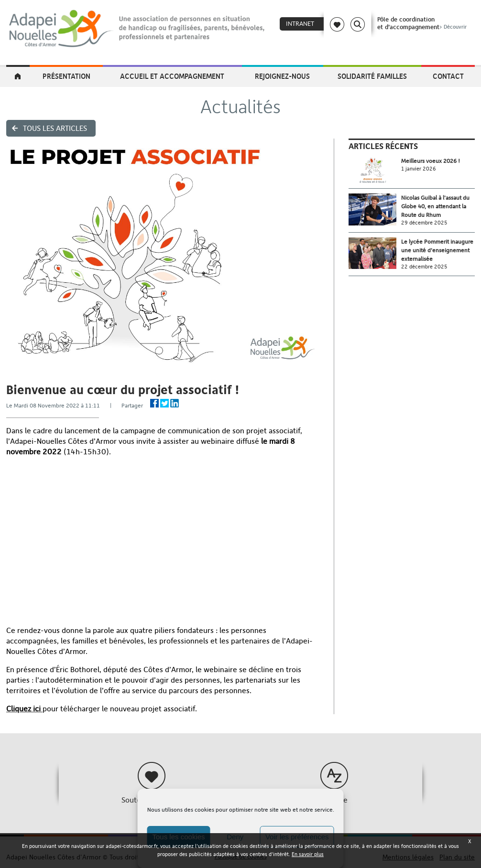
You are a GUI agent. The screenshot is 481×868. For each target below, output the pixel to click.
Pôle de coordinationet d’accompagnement (423, 23)
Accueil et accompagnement (172, 76)
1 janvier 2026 (419, 169)
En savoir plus (308, 854)
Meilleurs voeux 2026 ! (431, 161)
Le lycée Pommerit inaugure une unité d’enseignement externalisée (437, 250)
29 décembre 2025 (424, 223)
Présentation (66, 76)
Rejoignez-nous (282, 76)
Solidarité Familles (372, 76)
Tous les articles (55, 128)
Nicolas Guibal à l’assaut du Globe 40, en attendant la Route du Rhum (435, 206)
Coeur (337, 24)
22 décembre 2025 (424, 267)
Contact (448, 76)
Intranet (300, 24)
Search (358, 24)
